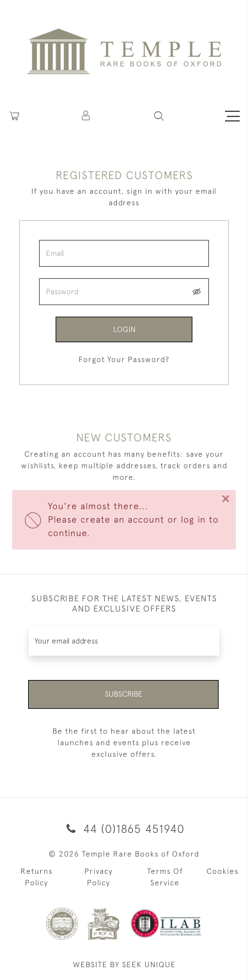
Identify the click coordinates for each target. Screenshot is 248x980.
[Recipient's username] (124, 641)
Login (124, 329)
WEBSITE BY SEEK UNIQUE (124, 965)
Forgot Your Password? (124, 360)
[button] (87, 116)
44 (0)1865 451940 (124, 829)
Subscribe (124, 694)
